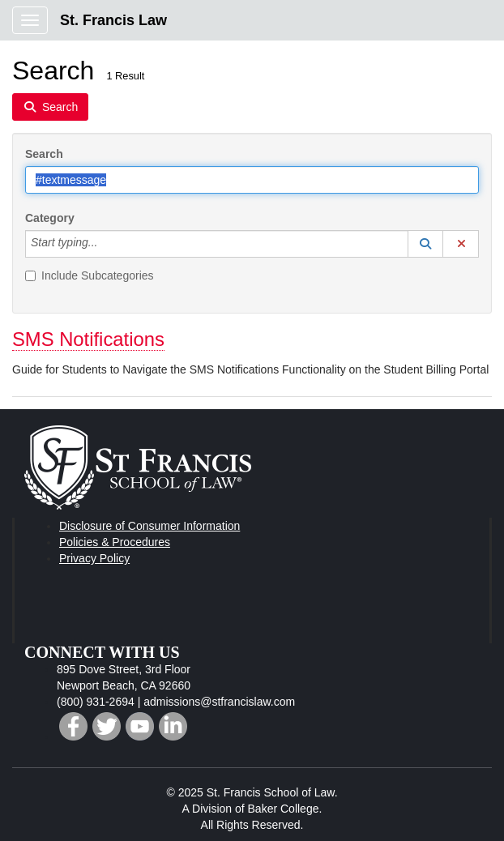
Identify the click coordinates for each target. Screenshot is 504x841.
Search (44, 154)
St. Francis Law (113, 20)
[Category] (106, 244)
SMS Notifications (88, 339)
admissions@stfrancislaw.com (219, 702)
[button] (425, 244)
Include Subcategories (90, 275)
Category (50, 218)
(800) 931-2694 (96, 702)
